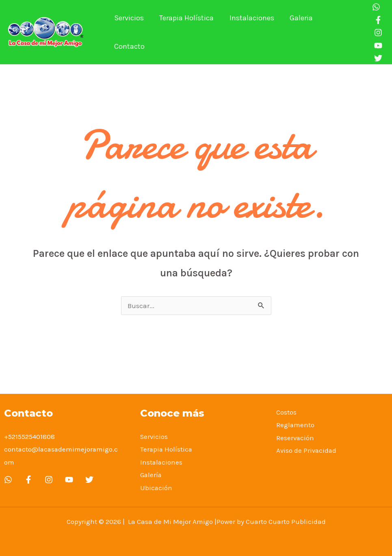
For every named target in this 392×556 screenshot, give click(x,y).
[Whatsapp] (374, 7)
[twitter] (376, 58)
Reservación (296, 438)
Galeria (298, 32)
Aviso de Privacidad (307, 450)
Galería (151, 475)
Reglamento (296, 425)
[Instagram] (376, 33)
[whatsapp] (8, 480)
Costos (286, 412)
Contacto (339, 32)
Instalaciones (249, 32)
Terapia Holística (185, 32)
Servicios (129, 32)
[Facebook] (376, 20)
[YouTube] (69, 480)
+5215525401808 (29, 437)
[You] (376, 46)
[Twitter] (89, 480)
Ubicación (156, 488)
